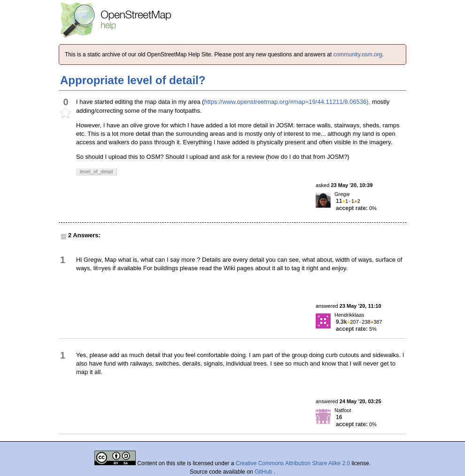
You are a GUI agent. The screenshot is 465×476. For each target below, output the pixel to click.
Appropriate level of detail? (133, 80)
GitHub (264, 472)
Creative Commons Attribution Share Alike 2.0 (293, 463)
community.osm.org (358, 55)
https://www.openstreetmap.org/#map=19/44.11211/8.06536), (287, 102)
